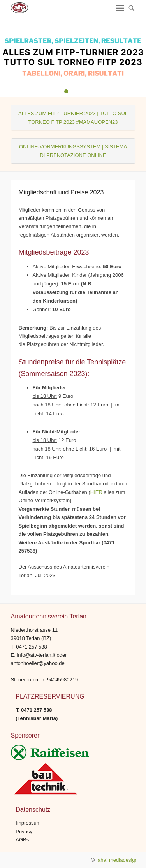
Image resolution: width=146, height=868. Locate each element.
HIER (96, 492)
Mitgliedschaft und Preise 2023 (61, 192)
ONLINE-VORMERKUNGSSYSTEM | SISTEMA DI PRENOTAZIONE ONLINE (73, 151)
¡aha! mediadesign (117, 860)
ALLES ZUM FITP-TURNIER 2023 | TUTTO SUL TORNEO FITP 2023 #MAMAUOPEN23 (73, 118)
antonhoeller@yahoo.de (38, 663)
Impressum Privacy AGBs (28, 831)
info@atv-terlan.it (36, 655)
